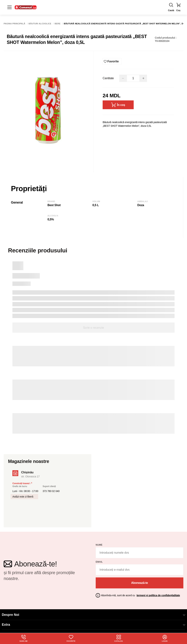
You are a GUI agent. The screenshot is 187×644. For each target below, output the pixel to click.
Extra (93, 623)
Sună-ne (24, 638)
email (99, 560)
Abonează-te (140, 581)
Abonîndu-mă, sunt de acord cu (140, 594)
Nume (99, 543)
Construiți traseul (22, 482)
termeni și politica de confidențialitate (158, 594)
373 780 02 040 (51, 490)
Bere (58, 24)
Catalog (119, 638)
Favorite (71, 638)
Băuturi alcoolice (40, 24)
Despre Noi (93, 613)
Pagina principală (15, 24)
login (165, 638)
